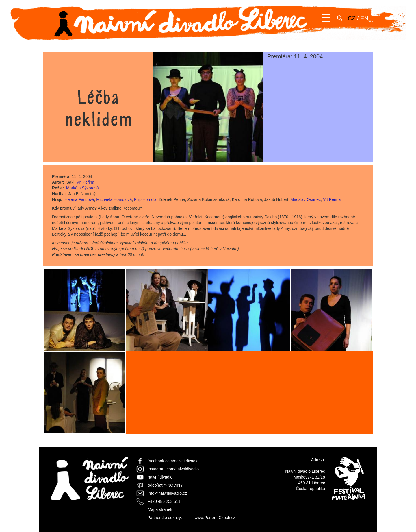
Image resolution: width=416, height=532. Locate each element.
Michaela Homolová (114, 199)
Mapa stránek (160, 509)
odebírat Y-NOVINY (165, 485)
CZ (352, 18)
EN (364, 18)
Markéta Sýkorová (82, 188)
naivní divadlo (160, 477)
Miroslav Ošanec (306, 199)
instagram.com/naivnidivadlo (173, 469)
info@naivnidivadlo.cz (167, 493)
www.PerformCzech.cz (215, 518)
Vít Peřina (85, 182)
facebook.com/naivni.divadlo (173, 461)
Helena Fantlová (79, 199)
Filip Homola (145, 199)
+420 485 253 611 (164, 501)
